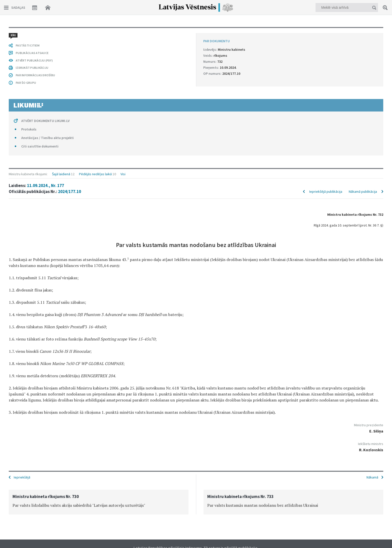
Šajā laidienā (61, 174)
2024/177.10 (69, 191)
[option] (99, 502)
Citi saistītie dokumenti (40, 146)
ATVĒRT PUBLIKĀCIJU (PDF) (34, 60)
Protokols (29, 129)
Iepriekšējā (22, 477)
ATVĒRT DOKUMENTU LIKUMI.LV (45, 121)
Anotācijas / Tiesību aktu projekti (47, 138)
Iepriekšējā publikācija (326, 191)
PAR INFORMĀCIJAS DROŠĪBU (35, 75)
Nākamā (372, 477)
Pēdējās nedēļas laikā (95, 174)
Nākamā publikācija (363, 191)
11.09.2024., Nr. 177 (45, 185)
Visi (123, 174)
